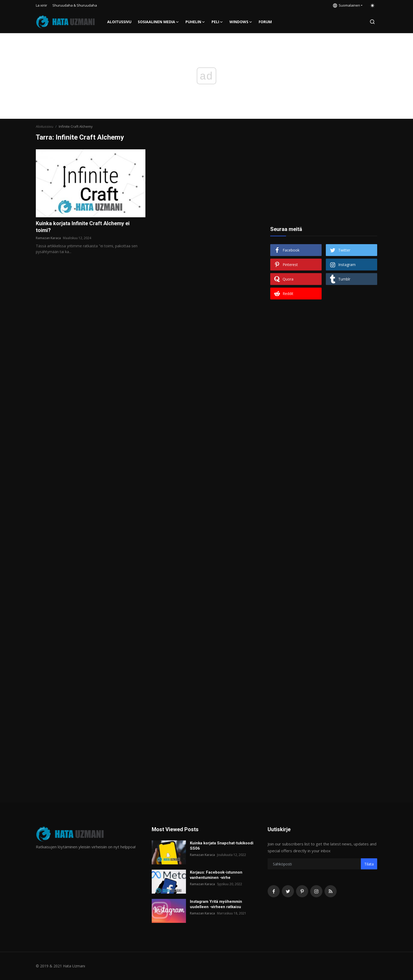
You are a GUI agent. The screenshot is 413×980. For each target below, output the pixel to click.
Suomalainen (346, 5)
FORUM (265, 22)
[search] (372, 22)
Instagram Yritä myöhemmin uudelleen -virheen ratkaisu (216, 904)
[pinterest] (302, 891)
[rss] (331, 891)
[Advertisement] (324, 182)
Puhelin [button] (195, 22)
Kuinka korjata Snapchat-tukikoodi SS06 (222, 846)
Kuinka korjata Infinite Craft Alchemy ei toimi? (83, 227)
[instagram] (316, 891)
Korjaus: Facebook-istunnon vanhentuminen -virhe (216, 875)
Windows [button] (241, 22)
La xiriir (41, 5)
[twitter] (288, 891)
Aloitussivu (119, 22)
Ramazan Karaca (48, 238)
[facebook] (274, 891)
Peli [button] (217, 22)
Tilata (369, 864)
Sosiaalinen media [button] (158, 22)
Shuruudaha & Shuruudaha (75, 5)
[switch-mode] (372, 6)
